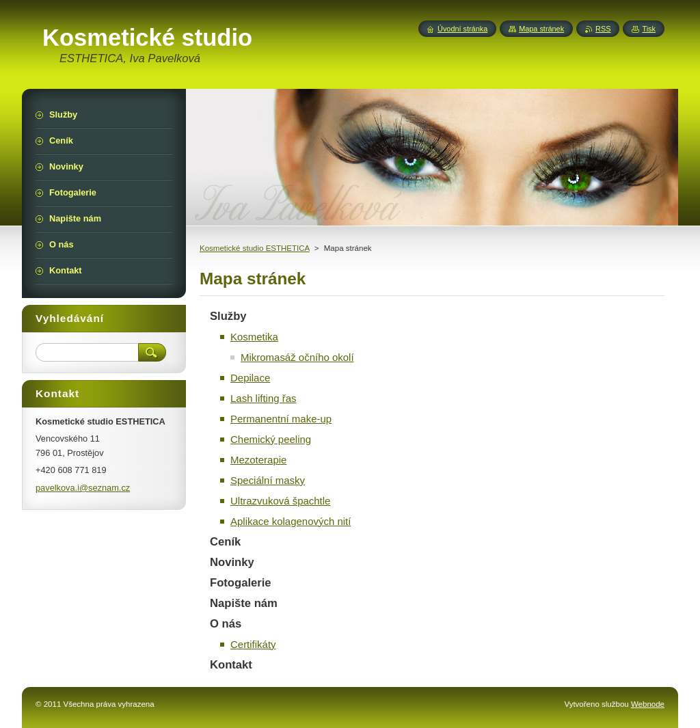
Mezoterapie (258, 460)
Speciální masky (268, 480)
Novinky (232, 562)
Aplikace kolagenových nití (291, 521)
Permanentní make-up (281, 419)
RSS (603, 29)
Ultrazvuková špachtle (280, 501)
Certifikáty (253, 644)
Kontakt (231, 665)
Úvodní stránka (462, 29)
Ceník (225, 542)
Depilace (250, 378)
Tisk (649, 29)
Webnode (648, 704)
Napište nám (244, 603)
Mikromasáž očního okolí (297, 357)
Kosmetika (254, 337)
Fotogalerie (241, 583)
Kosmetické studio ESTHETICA (255, 248)
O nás (226, 624)
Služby (228, 316)
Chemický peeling (271, 439)
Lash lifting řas (264, 398)
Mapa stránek (541, 29)
